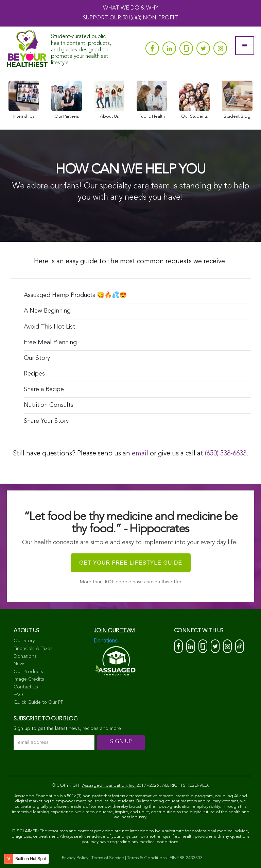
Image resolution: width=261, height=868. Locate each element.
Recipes (34, 374)
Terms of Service (108, 858)
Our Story (37, 358)
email (140, 454)
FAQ (18, 695)
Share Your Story (46, 421)
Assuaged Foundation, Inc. (109, 786)
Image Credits (29, 679)
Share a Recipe (44, 389)
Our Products (28, 672)
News (20, 664)
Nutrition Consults (49, 405)
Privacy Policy (75, 858)
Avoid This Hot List (49, 327)
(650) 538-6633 (226, 454)
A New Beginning (47, 311)
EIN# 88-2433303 (186, 858)
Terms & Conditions (147, 858)
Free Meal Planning (50, 343)
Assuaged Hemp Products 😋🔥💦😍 (75, 295)
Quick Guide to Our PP (39, 702)
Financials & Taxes (33, 649)
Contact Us (26, 687)
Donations (25, 656)
